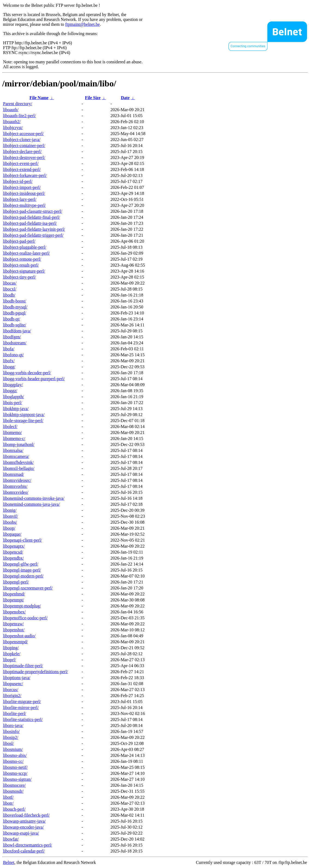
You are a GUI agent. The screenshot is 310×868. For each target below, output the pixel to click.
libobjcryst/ (13, 128)
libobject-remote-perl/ (22, 259)
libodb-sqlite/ (15, 325)
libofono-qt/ (13, 355)
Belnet (9, 862)
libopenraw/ (13, 624)
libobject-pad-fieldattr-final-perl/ (31, 217)
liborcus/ (11, 690)
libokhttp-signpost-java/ (24, 415)
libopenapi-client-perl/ (22, 540)
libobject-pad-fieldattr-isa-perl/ (30, 223)
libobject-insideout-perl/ (24, 193)
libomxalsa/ (13, 450)
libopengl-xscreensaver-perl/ (28, 588)
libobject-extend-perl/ (22, 169)
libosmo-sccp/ (15, 773)
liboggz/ (10, 391)
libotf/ (8, 797)
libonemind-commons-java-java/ (31, 504)
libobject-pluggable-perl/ (25, 247)
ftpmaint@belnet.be (83, 24)
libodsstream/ (15, 343)
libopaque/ (12, 534)
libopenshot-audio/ (19, 636)
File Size (93, 98)
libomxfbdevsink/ (18, 462)
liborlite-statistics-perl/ (23, 719)
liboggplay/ (13, 385)
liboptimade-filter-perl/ (23, 666)
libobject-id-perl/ (18, 181)
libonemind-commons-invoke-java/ (34, 498)
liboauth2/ (12, 122)
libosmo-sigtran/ (17, 779)
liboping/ (11, 648)
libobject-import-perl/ (22, 187)
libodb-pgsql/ (15, 313)
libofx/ (9, 361)
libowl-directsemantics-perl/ (27, 845)
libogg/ (9, 367)
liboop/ (9, 528)
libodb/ (9, 295)
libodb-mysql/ (15, 307)
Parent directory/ (18, 104)
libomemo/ (12, 433)
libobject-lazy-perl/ (20, 199)
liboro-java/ (13, 725)
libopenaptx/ (14, 546)
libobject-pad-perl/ (19, 241)
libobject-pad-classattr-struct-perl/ (32, 211)
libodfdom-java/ (17, 331)
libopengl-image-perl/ (22, 570)
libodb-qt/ (12, 319)
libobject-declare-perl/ (22, 152)
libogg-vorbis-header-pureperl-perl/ (34, 379)
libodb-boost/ (15, 301)
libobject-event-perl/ (21, 163)
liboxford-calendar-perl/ (24, 851)
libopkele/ (12, 654)
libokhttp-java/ (16, 409)
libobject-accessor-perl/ (23, 134)
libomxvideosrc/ (17, 480)
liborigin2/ (12, 696)
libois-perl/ (13, 403)
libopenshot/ (14, 630)
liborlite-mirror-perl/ (21, 708)
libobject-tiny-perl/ (19, 277)
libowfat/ (11, 839)
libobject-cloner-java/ (22, 140)
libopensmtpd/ (15, 642)
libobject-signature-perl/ (24, 271)
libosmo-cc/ (13, 761)
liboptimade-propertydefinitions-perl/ (35, 672)
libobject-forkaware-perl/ (25, 175)
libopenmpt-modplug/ (22, 606)
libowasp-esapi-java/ (21, 833)
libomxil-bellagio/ (19, 468)
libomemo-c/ (14, 438)
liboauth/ (11, 110)
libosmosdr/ (13, 791)
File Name (39, 98)
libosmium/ (13, 749)
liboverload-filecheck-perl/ (26, 815)
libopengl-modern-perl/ (23, 576)
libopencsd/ (13, 552)
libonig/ (10, 510)
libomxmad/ (13, 474)
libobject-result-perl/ (21, 265)
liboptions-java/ (17, 678)
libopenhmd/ (14, 594)
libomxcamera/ (16, 456)
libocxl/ (10, 289)
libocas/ (10, 283)
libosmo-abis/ (15, 755)
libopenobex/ (14, 612)
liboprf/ (10, 660)
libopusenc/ (13, 684)
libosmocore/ (14, 785)
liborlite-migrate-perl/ (22, 702)
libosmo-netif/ (15, 767)
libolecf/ (10, 427)
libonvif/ (10, 516)
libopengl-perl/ (16, 582)
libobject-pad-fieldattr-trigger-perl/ (33, 235)
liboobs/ (10, 522)
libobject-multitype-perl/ (24, 205)
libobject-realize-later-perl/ (26, 253)
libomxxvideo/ (16, 492)
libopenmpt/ (13, 600)
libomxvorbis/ (15, 486)
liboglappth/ (13, 397)
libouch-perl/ (14, 809)
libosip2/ (11, 737)
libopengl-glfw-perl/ (21, 564)
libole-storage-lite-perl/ (23, 421)
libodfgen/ (12, 337)
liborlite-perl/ (15, 714)
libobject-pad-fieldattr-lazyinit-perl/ (34, 229)
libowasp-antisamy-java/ (24, 821)
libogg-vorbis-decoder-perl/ (27, 373)
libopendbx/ (13, 558)
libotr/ (8, 803)
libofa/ (9, 349)
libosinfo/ (11, 731)
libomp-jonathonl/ (19, 444)
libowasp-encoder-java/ (23, 827)
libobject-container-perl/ (24, 146)
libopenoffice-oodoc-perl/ (25, 618)
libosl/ (8, 743)
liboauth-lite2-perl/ (19, 116)
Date (125, 98)
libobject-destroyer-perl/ (24, 157)
